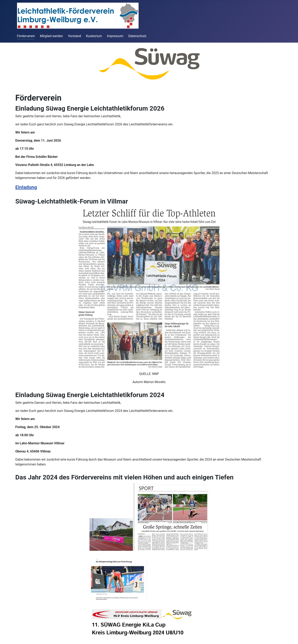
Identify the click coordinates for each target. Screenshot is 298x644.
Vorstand (74, 36)
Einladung (26, 187)
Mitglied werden (51, 36)
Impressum (115, 36)
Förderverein (26, 36)
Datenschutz (137, 36)
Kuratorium (94, 36)
